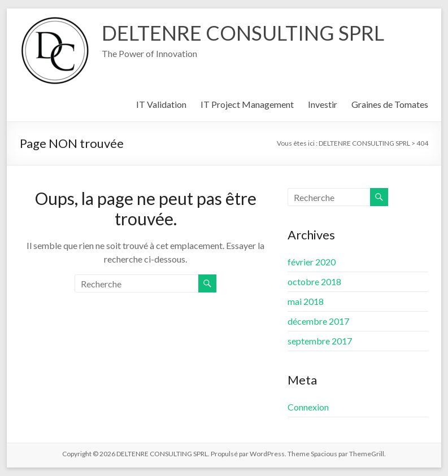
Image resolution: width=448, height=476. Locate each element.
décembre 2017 (318, 321)
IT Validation (161, 104)
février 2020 (312, 262)
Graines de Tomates (390, 104)
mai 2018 (306, 301)
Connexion (308, 407)
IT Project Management (247, 104)
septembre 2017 (320, 341)
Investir (323, 104)
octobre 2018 (314, 281)
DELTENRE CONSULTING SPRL (243, 33)
